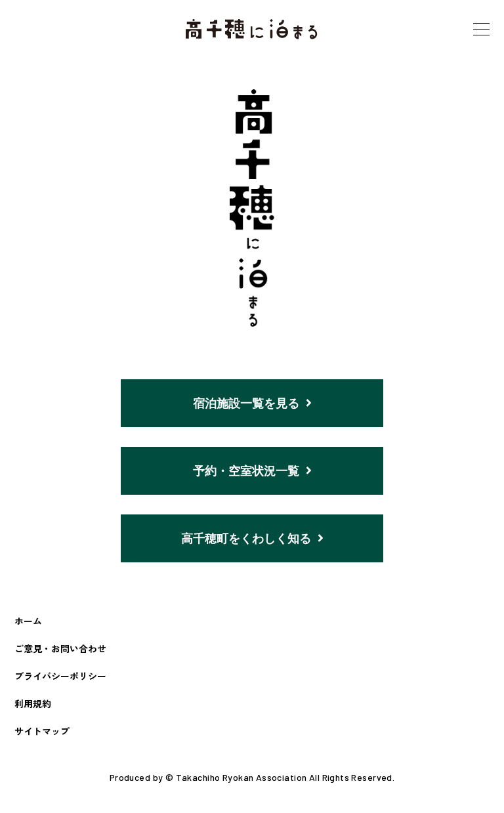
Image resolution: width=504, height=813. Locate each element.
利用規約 (33, 707)
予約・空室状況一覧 (252, 472)
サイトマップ (42, 734)
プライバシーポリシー (60, 679)
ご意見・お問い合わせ (60, 652)
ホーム (28, 623)
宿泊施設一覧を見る (252, 404)
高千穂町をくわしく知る (252, 541)
